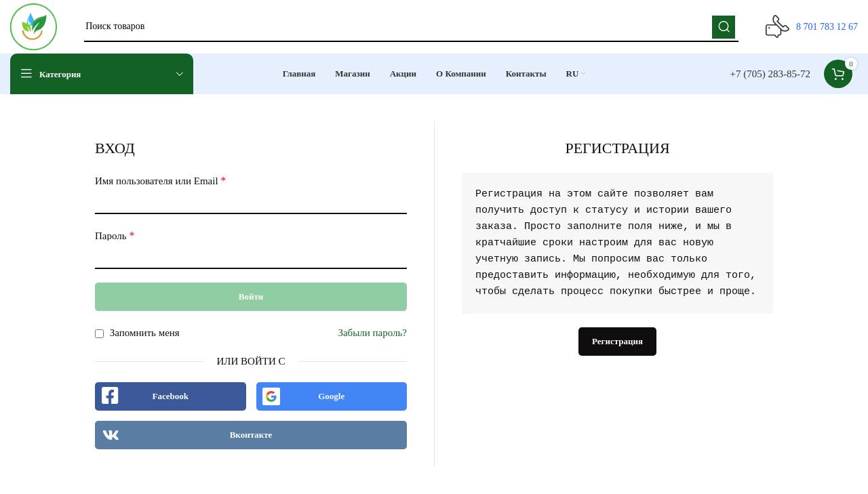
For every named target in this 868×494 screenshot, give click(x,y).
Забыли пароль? (372, 333)
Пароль (115, 236)
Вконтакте (251, 435)
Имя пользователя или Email (160, 181)
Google (331, 397)
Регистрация (617, 342)
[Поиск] (412, 27)
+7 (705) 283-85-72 (770, 75)
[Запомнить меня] (99, 334)
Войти (251, 297)
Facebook (171, 397)
